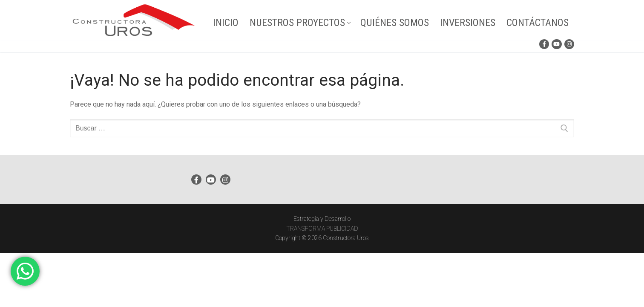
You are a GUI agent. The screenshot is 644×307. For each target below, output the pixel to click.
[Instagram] (569, 44)
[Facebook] (544, 44)
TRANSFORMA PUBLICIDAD (322, 229)
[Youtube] (556, 44)
